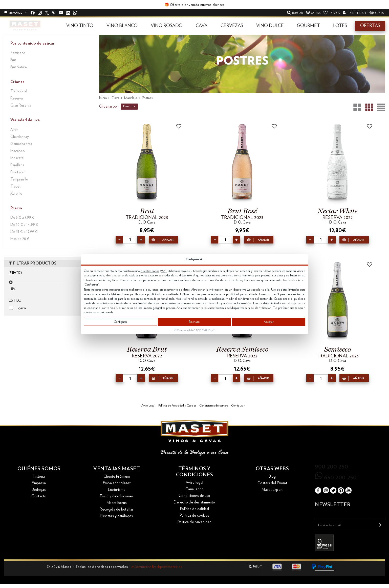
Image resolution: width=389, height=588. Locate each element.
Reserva (17, 98)
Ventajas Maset (117, 469)
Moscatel (17, 158)
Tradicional (19, 91)
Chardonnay (20, 137)
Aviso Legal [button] (148, 405)
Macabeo (18, 151)
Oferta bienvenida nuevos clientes (197, 5)
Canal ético (194, 489)
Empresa (39, 483)
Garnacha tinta (21, 144)
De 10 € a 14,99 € (24, 225)
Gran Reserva (21, 105)
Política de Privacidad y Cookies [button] (177, 405)
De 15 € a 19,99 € (24, 232)
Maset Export (272, 490)
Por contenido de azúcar (33, 43)
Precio (129, 106)
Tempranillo (19, 179)
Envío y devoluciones (117, 496)
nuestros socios (150, 271)
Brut (13, 60)
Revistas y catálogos (117, 516)
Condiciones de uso (194, 496)
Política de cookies (194, 515)
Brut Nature (19, 67)
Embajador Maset (117, 483)
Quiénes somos (39, 469)
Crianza (18, 82)
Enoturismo (117, 490)
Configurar (121, 322)
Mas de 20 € (20, 239)
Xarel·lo (16, 194)
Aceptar (269, 322)
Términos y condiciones (195, 472)
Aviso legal (194, 483)
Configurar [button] (238, 405)
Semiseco (18, 53)
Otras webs (272, 469)
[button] (80, 26)
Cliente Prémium (117, 477)
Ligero (21, 308)
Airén (14, 130)
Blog (272, 477)
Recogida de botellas (117, 509)
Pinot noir (17, 172)
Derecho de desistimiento (194, 502)
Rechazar (195, 322)
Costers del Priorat (272, 483)
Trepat (15, 186)
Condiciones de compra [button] (214, 405)
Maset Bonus (117, 503)
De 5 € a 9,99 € (23, 218)
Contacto (39, 496)
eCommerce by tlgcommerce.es (157, 567)
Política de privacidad (194, 522)
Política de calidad (194, 509)
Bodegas (39, 490)
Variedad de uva (25, 120)
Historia (39, 477)
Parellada (17, 165)
